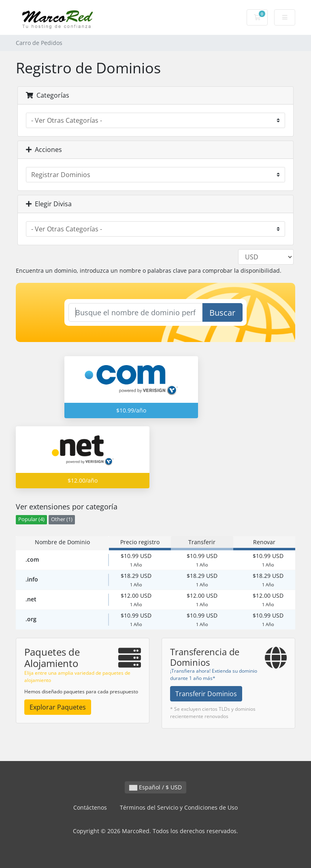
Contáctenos (90, 807)
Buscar (222, 313)
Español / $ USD (155, 787)
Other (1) (62, 519)
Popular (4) (31, 519)
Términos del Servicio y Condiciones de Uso (179, 807)
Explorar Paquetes (58, 707)
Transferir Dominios (206, 694)
